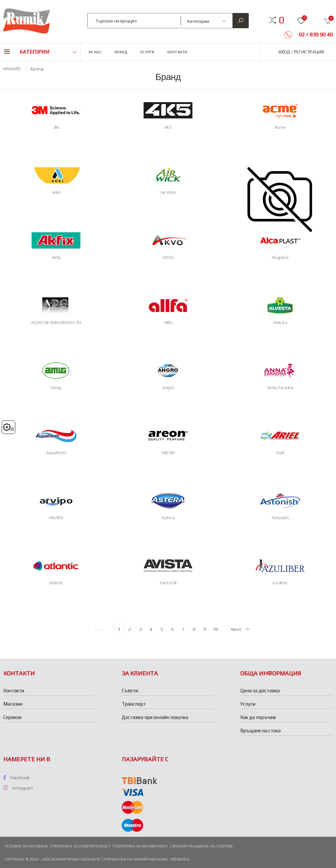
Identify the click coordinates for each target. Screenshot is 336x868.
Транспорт (134, 704)
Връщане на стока (260, 731)
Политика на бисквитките (141, 846)
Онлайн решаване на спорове (203, 846)
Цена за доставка (260, 691)
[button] (281, 20)
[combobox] (134, 21)
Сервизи (12, 717)
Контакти (177, 52)
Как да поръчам (258, 717)
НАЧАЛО (12, 69)
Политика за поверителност (81, 846)
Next (240, 629)
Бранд (121, 52)
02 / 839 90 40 (315, 35)
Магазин (13, 704)
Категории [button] (35, 52)
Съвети (130, 691)
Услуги (147, 52)
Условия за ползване (26, 846)
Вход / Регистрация (301, 52)
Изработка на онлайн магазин (136, 859)
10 (216, 629)
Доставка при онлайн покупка (155, 717)
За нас (95, 52)
